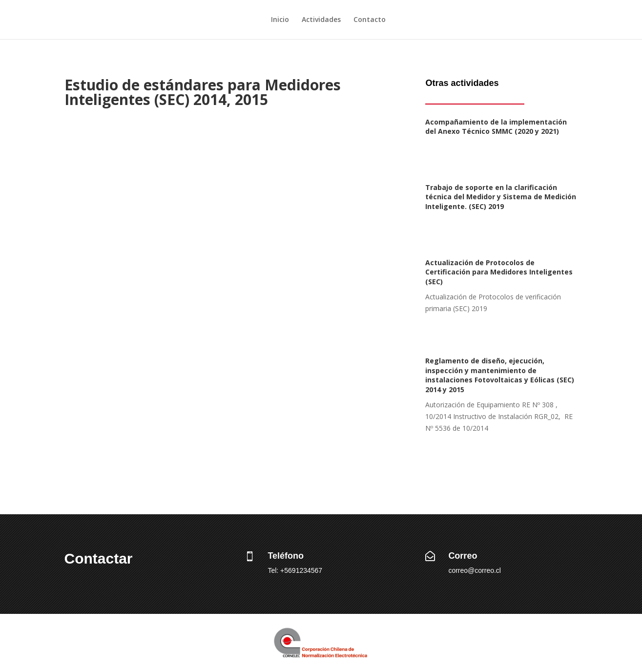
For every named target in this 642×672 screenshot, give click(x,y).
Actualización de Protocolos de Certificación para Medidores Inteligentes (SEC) (499, 272)
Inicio (280, 20)
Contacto (370, 20)
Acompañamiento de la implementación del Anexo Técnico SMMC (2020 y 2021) (496, 127)
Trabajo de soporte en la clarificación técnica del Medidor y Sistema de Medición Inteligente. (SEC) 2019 (501, 197)
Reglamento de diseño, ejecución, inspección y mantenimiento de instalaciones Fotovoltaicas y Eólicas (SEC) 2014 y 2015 (500, 375)
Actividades (321, 20)
